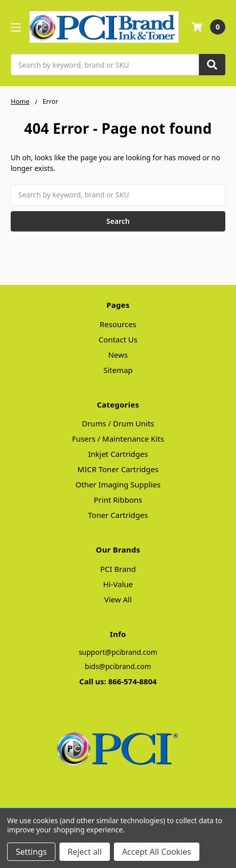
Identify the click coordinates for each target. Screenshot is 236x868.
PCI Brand (118, 569)
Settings (31, 852)
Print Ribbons (118, 500)
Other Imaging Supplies (118, 484)
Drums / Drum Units (118, 423)
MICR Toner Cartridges (118, 469)
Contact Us (118, 339)
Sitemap (118, 370)
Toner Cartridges (118, 515)
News (118, 355)
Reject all (85, 852)
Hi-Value (118, 584)
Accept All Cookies (157, 852)
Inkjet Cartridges (118, 454)
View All (118, 599)
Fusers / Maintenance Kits (118, 439)
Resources (118, 324)
